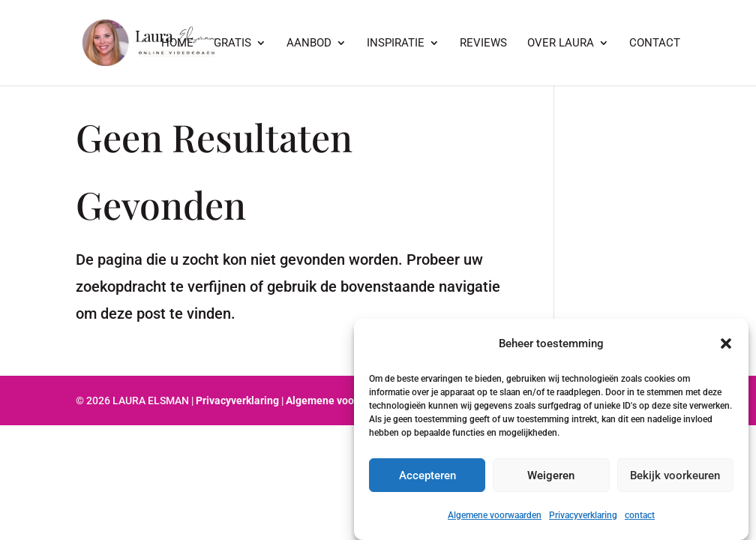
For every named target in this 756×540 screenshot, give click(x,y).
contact (640, 515)
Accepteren (427, 475)
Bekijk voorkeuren (675, 475)
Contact (655, 43)
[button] (726, 343)
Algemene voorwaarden (495, 515)
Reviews (483, 43)
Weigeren (551, 475)
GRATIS (232, 43)
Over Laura (561, 43)
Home (177, 43)
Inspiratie (396, 43)
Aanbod (309, 43)
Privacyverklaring (583, 515)
